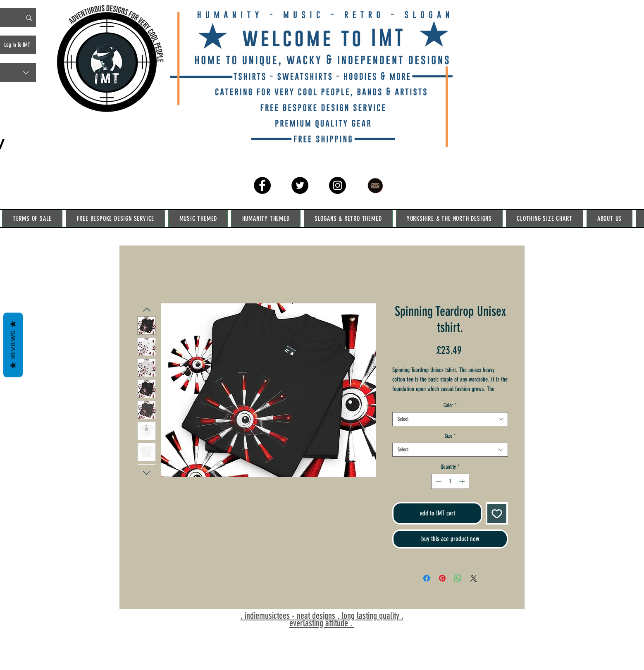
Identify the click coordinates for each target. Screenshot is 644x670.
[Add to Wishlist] (497, 513)
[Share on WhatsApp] (458, 578)
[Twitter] (300, 185)
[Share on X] (474, 578)
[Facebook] (262, 185)
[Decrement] (438, 481)
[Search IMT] (29, 18)
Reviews (13, 345)
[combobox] (450, 419)
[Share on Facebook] (427, 578)
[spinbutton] (450, 481)
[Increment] (463, 481)
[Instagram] (338, 185)
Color (450, 405)
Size (450, 436)
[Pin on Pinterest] (442, 578)
